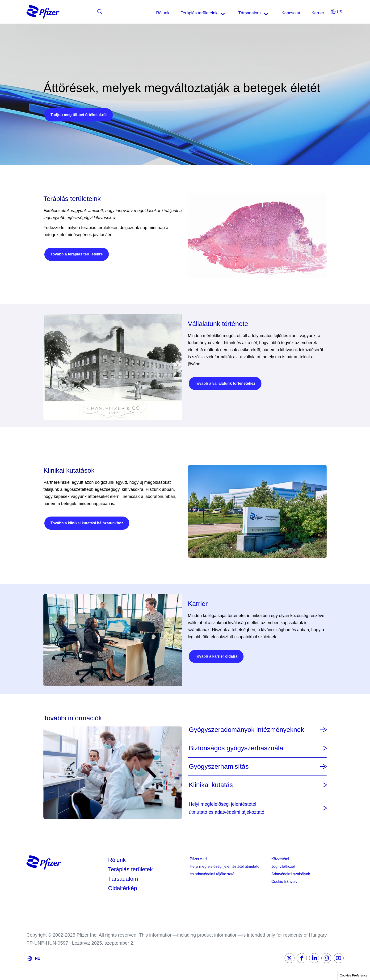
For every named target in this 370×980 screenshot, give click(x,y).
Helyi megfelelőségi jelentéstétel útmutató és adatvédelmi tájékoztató (225, 870)
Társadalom (123, 879)
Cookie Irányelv (284, 882)
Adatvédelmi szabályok (291, 874)
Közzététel (280, 859)
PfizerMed (198, 859)
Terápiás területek (130, 869)
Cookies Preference (354, 975)
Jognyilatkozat (283, 866)
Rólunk (117, 860)
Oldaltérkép (123, 888)
